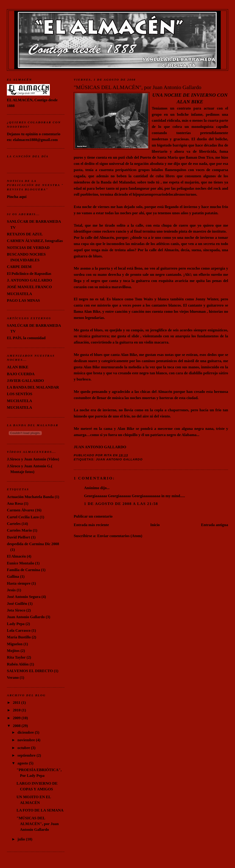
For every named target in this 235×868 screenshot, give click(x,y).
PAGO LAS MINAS (23, 300)
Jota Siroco (16, 610)
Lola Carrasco (19, 630)
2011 (17, 703)
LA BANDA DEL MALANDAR (33, 387)
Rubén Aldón (18, 664)
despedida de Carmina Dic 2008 (33, 544)
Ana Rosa (15, 503)
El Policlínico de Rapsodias (29, 274)
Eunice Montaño (21, 563)
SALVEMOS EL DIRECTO (30, 671)
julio (22, 839)
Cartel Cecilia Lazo (23, 517)
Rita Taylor (16, 657)
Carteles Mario (19, 530)
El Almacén (16, 556)
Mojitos (13, 651)
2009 (17, 718)
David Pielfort (18, 537)
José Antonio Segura (24, 597)
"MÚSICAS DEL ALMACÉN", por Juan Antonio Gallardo (137, 87)
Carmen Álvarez (20, 510)
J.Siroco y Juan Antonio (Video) (33, 459)
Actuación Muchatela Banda (30, 497)
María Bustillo (19, 637)
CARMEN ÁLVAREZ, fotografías (35, 241)
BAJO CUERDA (21, 374)
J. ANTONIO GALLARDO (29, 280)
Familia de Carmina (23, 570)
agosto (23, 763)
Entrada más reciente (91, 525)
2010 (17, 710)
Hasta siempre (19, 583)
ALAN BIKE (18, 367)
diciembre (26, 732)
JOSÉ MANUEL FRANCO (29, 287)
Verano (13, 678)
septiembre (27, 755)
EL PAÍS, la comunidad (26, 338)
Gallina (13, 576)
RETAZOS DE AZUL (25, 234)
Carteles (14, 524)
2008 (17, 726)
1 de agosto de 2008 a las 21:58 (121, 504)
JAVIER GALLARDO (25, 381)
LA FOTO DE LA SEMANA (40, 810)
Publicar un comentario (93, 516)
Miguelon (15, 644)
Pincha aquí (17, 197)
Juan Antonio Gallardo (119, 459)
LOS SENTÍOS (20, 394)
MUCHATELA (20, 294)
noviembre (27, 740)
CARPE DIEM (19, 267)
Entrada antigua (215, 525)
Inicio (155, 525)
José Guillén (17, 604)
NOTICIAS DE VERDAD (28, 248)
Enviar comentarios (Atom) (120, 536)
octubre (24, 748)
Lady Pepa (16, 624)
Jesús (11, 590)
